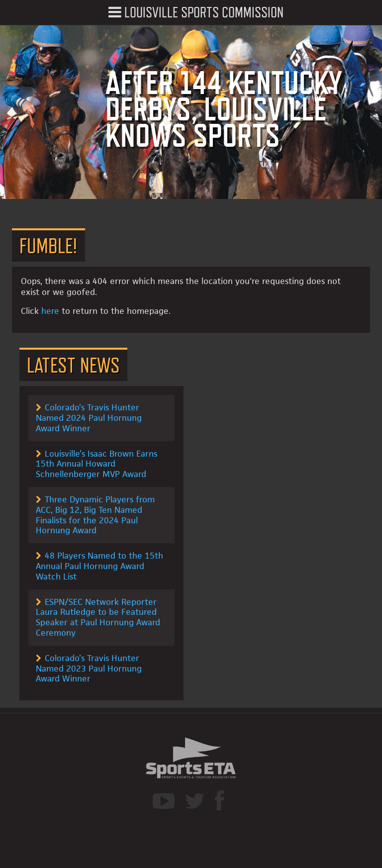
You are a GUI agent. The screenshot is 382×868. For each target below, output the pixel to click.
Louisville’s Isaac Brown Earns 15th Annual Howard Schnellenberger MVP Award (96, 464)
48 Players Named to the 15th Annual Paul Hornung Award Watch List (99, 566)
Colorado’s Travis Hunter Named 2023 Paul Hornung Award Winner (89, 669)
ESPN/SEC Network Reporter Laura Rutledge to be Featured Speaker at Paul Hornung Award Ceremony (98, 617)
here (50, 311)
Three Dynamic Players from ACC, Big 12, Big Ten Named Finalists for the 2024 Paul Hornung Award (95, 515)
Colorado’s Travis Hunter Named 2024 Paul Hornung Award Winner (89, 418)
